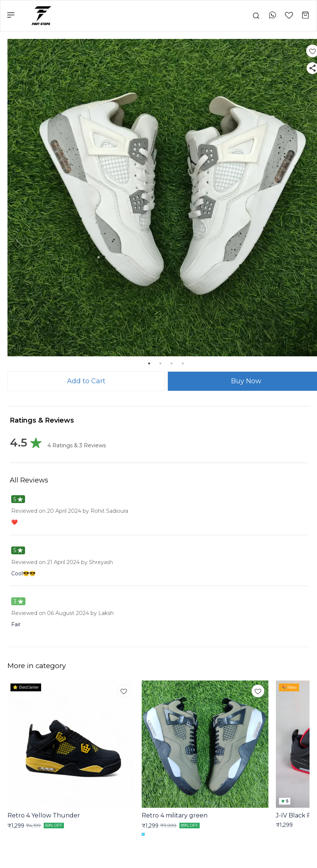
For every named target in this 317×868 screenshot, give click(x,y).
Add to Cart (86, 381)
